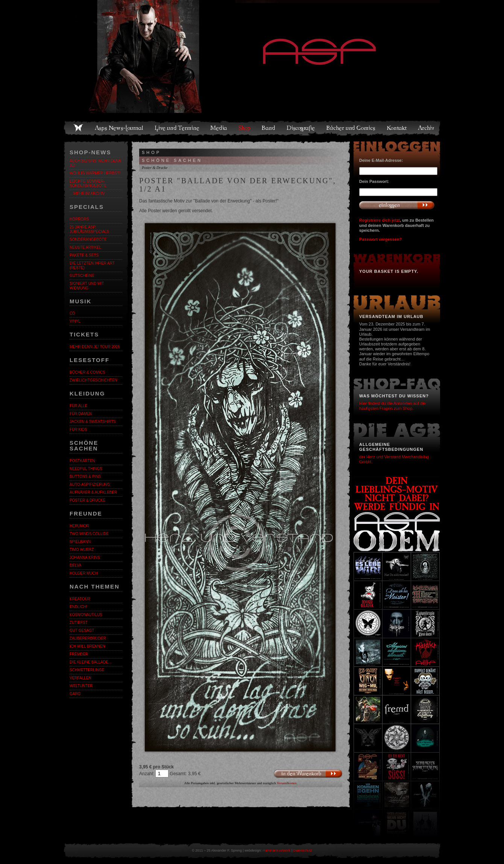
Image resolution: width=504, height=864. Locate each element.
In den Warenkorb (308, 774)
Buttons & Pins (85, 477)
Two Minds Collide (89, 534)
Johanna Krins (85, 557)
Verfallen (80, 678)
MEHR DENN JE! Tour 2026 (95, 347)
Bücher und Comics (351, 128)
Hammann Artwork (276, 850)
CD (72, 313)
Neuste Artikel (85, 247)
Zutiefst (79, 623)
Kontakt (397, 128)
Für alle (78, 406)
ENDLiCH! (78, 607)
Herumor (79, 526)
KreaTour (80, 599)
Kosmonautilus (86, 615)
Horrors (79, 219)
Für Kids (78, 430)
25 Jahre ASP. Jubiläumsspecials (89, 229)
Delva (75, 565)
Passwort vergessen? (380, 239)
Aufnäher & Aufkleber (93, 492)
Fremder (79, 654)
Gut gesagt (82, 631)
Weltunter (81, 686)
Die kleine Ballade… (91, 662)
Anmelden (397, 205)
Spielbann (80, 542)
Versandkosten (287, 783)
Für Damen (81, 414)
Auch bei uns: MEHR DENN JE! (95, 163)
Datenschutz (303, 850)
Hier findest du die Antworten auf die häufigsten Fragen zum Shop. (392, 406)
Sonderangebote (88, 240)
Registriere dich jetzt (380, 220)
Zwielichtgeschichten (93, 380)
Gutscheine (82, 276)
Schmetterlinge (87, 670)
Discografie (301, 128)
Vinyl (75, 321)
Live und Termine (177, 128)
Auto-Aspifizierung (90, 484)
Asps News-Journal (119, 128)
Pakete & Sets (84, 255)
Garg (75, 694)
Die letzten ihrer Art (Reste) (92, 265)
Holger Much (84, 573)
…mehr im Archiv (87, 194)
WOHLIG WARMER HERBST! (95, 173)
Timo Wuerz (82, 550)
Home (78, 128)
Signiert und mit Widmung (87, 286)
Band (269, 128)
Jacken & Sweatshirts (93, 422)
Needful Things (86, 469)
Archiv (427, 128)
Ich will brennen (87, 646)
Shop (245, 128)
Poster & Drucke (88, 500)
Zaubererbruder (88, 638)
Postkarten (82, 461)
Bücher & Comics (87, 372)
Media (219, 128)
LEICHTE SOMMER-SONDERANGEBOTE (88, 183)
